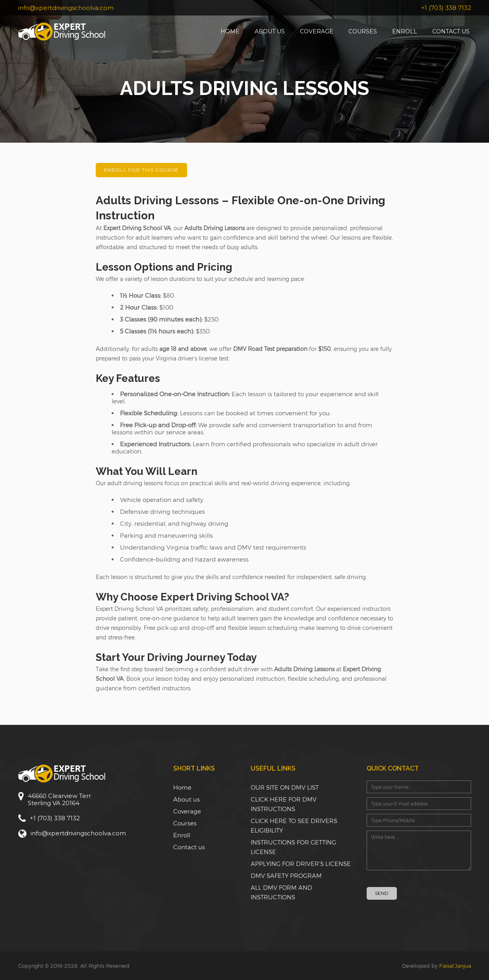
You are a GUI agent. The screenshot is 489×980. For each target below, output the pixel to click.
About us (270, 31)
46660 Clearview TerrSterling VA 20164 (59, 800)
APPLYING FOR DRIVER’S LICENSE (301, 864)
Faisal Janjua (455, 966)
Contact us (451, 31)
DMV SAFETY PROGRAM (286, 875)
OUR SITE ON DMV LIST (285, 787)
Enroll (405, 31)
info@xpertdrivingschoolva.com (66, 8)
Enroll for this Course (141, 170)
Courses (363, 31)
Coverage (317, 31)
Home (230, 31)
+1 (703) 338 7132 (446, 8)
